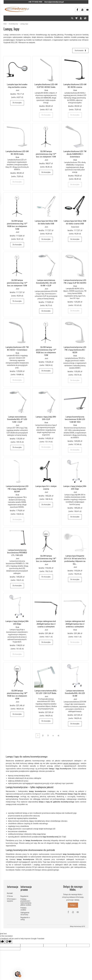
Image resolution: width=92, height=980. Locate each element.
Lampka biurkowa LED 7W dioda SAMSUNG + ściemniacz (75, 154)
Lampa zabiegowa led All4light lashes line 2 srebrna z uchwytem (75, 624)
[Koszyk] (77, 18)
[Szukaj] (72, 18)
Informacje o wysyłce (12, 900)
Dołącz (73, 905)
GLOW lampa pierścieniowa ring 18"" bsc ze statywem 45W (46, 559)
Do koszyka (17, 103)
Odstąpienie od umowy (25, 913)
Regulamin (24, 896)
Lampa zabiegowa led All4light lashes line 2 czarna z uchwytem (46, 624)
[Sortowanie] (80, 51)
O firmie (10, 896)
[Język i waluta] (85, 18)
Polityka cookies (23, 909)
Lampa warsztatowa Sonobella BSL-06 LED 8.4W (75, 693)
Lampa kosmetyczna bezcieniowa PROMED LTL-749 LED (17, 553)
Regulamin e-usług (25, 918)
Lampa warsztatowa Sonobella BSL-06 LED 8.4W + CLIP (46, 283)
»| (58, 735)
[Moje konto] (81, 18)
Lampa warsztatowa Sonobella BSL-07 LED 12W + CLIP (17, 419)
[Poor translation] (9, 942)
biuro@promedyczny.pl (54, 2)
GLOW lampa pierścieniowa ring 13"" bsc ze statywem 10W (17, 283)
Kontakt (10, 893)
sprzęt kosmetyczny (71, 763)
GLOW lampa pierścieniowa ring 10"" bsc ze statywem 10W (46, 154)
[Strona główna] (17, 9)
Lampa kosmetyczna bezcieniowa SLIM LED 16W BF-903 (75, 419)
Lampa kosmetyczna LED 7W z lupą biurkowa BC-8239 (75, 350)
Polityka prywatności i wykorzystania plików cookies (26, 902)
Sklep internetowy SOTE (77, 926)
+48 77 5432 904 (35, 2)
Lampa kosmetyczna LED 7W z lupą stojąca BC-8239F (17, 489)
